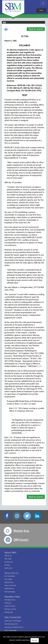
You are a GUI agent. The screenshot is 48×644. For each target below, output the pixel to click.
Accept (35, 640)
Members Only (12, 597)
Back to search (36, 29)
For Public (8, 579)
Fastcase (8, 603)
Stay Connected (13, 617)
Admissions (9, 582)
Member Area (10, 600)
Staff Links (8, 568)
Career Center (10, 606)
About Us (8, 556)
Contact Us (9, 562)
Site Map (8, 559)
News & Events (10, 585)
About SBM (10, 552)
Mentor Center (10, 609)
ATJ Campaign (10, 592)
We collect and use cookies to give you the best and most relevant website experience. (24, 639)
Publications (9, 588)
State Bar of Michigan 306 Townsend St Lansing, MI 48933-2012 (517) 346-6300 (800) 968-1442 (14, 627)
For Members (10, 576)
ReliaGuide (9, 612)
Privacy (7, 565)
